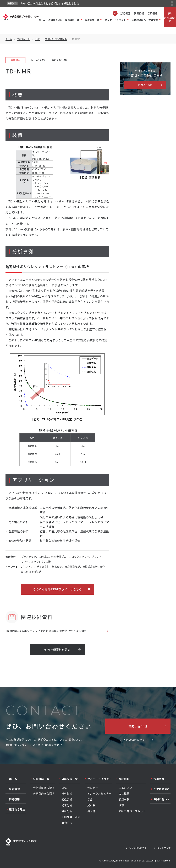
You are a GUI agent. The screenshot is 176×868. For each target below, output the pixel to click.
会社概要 (124, 794)
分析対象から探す (44, 788)
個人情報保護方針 (138, 848)
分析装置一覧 (92, 20)
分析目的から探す (44, 794)
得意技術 (139, 13)
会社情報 (153, 20)
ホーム (42, 20)
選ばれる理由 (55, 20)
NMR (37, 39)
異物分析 (67, 823)
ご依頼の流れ (139, 20)
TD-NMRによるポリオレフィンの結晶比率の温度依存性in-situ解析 (46, 631)
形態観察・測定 (71, 817)
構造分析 (67, 805)
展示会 (91, 805)
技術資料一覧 (72, 20)
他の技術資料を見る (57, 650)
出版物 (91, 811)
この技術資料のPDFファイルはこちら (57, 589)
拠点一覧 (124, 799)
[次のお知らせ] (172, 5)
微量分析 (67, 811)
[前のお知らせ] (172, 2)
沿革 (121, 805)
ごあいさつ (125, 788)
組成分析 (67, 799)
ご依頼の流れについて (134, 740)
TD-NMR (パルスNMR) (56, 39)
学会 (90, 799)
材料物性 (67, 794)
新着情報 (125, 13)
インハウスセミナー (100, 794)
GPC (64, 788)
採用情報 (153, 13)
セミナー (93, 788)
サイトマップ (164, 848)
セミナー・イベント (115, 20)
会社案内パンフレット (132, 811)
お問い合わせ (170, 17)
